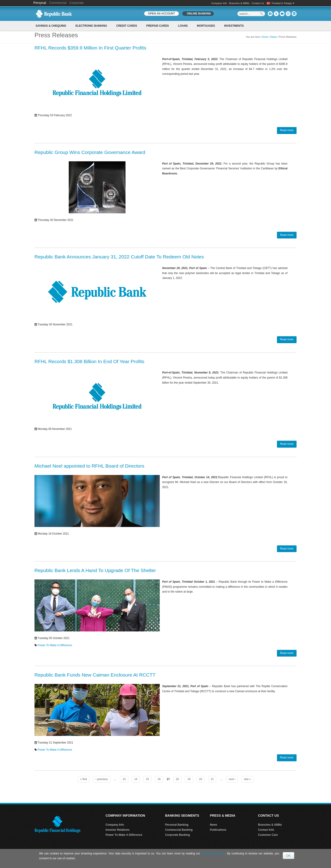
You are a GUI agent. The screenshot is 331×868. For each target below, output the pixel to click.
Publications (218, 830)
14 (136, 779)
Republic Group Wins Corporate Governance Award (90, 152)
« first (84, 779)
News (274, 37)
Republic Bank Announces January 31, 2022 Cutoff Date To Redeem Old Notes (119, 257)
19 (189, 779)
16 (159, 779)
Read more (287, 130)
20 (201, 779)
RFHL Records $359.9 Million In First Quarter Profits (90, 48)
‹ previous (102, 779)
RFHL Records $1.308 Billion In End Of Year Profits (89, 361)
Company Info (219, 3)
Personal (40, 3)
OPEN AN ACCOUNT (161, 14)
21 (212, 779)
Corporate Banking (177, 835)
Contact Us (258, 3)
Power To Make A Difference (55, 645)
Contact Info (266, 830)
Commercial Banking (179, 830)
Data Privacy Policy (213, 854)
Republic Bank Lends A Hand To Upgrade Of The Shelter (95, 570)
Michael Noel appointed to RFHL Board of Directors (89, 466)
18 (177, 779)
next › (232, 779)
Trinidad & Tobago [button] (283, 3)
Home (265, 37)
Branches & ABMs (239, 3)
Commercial (58, 3)
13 (124, 779)
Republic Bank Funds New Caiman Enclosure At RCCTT (95, 675)
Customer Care (268, 835)
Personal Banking (177, 825)
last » (247, 779)
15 (147, 779)
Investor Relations (117, 830)
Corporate (77, 3)
